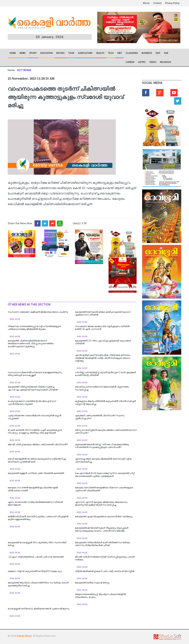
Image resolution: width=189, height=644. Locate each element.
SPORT (33, 53)
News (23, 53)
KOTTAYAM (24, 70)
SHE (166, 53)
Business (147, 53)
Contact (157, 3)
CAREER (130, 62)
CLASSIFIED (132, 53)
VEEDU (153, 62)
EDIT (158, 53)
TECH (111, 53)
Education (47, 53)
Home (13, 53)
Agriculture (85, 53)
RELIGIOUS (166, 62)
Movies (60, 53)
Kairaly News (24, 636)
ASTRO (142, 62)
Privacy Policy (172, 3)
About (146, 3)
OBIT (120, 53)
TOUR (71, 53)
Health (100, 53)
